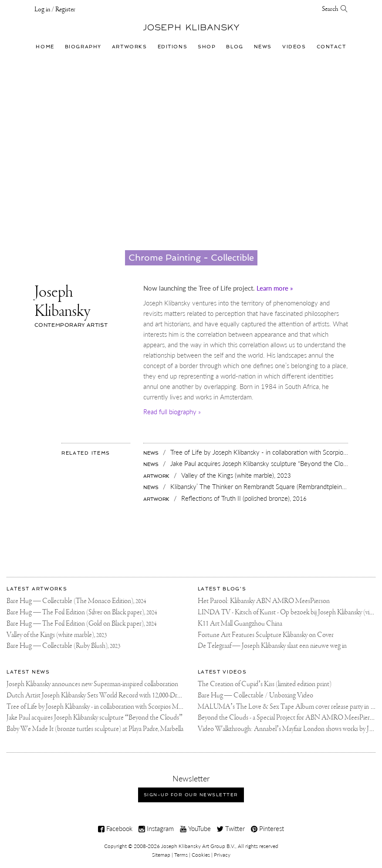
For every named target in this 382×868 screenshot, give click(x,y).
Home (45, 47)
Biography (83, 47)
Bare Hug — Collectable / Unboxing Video (255, 695)
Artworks (130, 47)
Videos (294, 47)
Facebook (115, 828)
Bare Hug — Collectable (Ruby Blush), (63, 646)
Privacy (222, 855)
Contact (331, 47)
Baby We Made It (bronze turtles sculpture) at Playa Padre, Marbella (95, 729)
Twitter (231, 828)
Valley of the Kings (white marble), (57, 635)
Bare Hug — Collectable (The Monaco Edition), (76, 601)
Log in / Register (55, 10)
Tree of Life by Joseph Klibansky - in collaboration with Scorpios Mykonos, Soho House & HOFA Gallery (144, 707)
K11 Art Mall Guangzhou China (240, 624)
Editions (173, 47)
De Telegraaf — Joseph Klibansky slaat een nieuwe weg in (272, 646)
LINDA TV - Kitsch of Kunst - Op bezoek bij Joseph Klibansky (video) (290, 612)
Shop (207, 47)
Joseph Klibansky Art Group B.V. (198, 846)
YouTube (195, 828)
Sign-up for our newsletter (191, 795)
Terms (181, 855)
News (263, 47)
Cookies (201, 855)
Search (335, 9)
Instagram (156, 828)
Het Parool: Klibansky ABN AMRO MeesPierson (264, 601)
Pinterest (267, 828)
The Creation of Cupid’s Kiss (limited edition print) (265, 684)
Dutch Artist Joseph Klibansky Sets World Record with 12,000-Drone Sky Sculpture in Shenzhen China (141, 695)
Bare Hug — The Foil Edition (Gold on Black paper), (81, 624)
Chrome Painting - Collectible (191, 258)
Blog (235, 47)
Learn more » (275, 288)
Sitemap (161, 855)
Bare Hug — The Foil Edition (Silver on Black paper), (82, 612)
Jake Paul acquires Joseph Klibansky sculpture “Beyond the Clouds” (95, 718)
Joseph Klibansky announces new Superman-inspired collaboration (92, 684)
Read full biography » (172, 412)
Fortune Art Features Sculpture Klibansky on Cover (266, 635)
